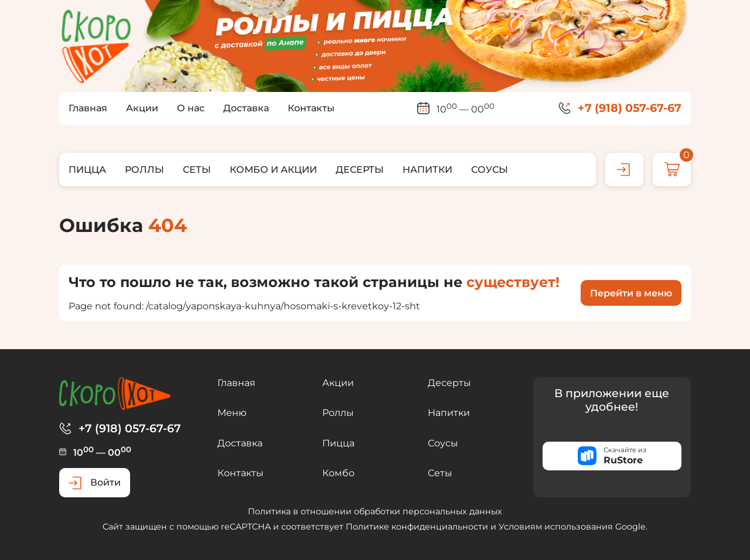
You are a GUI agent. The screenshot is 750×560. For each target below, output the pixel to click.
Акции (338, 383)
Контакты (241, 473)
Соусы (443, 443)
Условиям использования (556, 527)
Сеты (440, 473)
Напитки (449, 413)
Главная (236, 383)
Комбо (338, 473)
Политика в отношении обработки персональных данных (375, 511)
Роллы (338, 413)
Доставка (240, 443)
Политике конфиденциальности (417, 527)
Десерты (449, 383)
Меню (232, 413)
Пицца (338, 443)
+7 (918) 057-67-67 (630, 108)
